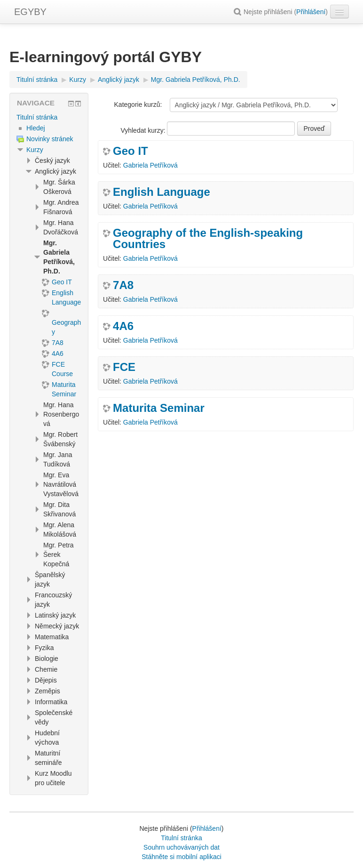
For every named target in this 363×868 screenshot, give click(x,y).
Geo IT (130, 151)
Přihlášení (311, 12)
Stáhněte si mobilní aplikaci (181, 857)
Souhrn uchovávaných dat (181, 847)
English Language (162, 192)
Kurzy (35, 150)
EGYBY (30, 12)
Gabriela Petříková (150, 165)
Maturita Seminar (159, 408)
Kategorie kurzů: (138, 104)
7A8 (123, 285)
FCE (124, 367)
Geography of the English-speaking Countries (208, 239)
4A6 (123, 326)
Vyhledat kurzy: (144, 130)
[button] (239, 12)
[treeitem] (49, 117)
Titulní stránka (37, 117)
